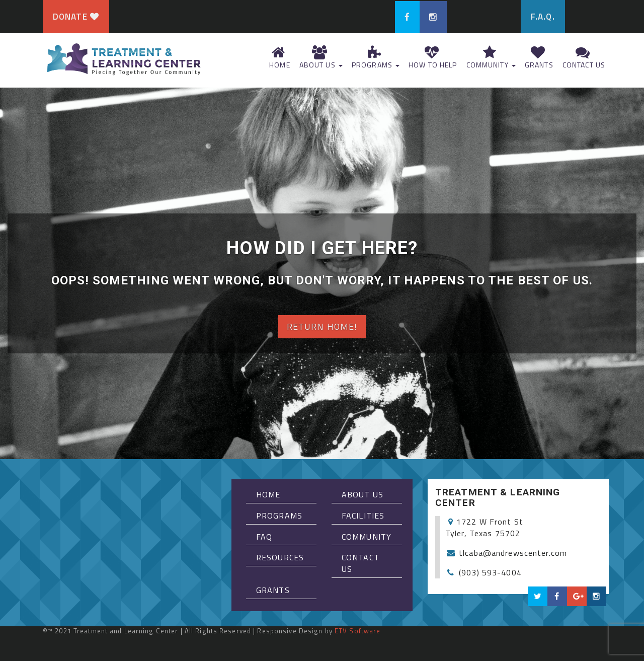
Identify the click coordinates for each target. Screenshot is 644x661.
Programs (375, 58)
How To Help (432, 58)
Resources (280, 557)
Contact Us (583, 58)
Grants (538, 58)
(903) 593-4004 (490, 572)
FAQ (264, 537)
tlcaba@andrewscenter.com (513, 553)
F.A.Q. (543, 17)
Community (490, 58)
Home (279, 58)
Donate (76, 17)
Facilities (363, 516)
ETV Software (357, 631)
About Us (320, 58)
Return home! (322, 326)
